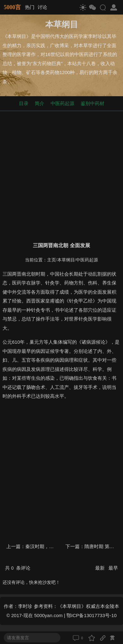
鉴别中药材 (92, 103)
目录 (24, 103)
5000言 (12, 7)
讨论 (42, 7)
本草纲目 (66, 260)
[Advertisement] (61, 175)
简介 (40, 103)
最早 (113, 568)
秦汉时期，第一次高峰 (49, 546)
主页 (52, 260)
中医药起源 (62, 103)
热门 (30, 7)
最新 (101, 568)
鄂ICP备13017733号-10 (91, 615)
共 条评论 (18, 568)
